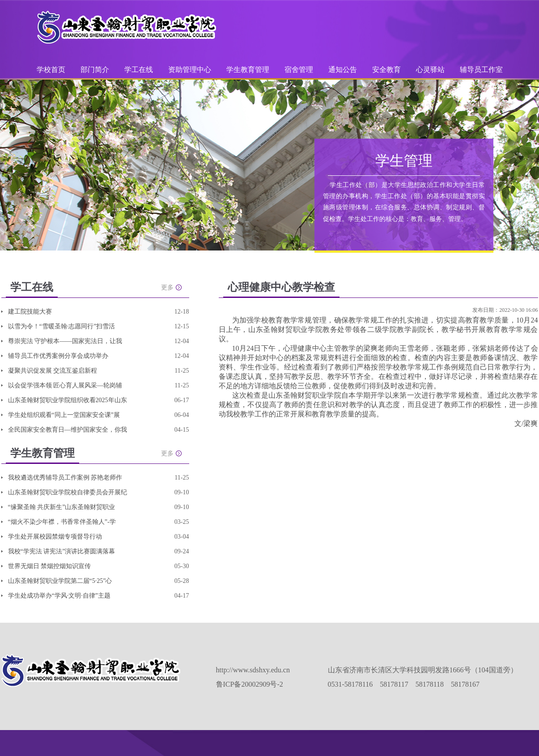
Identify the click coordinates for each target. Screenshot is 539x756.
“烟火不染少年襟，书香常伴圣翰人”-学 (62, 522)
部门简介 (95, 70)
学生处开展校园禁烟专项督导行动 (55, 537)
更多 (167, 287)
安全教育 (386, 70)
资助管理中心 (190, 70)
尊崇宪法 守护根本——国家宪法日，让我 (65, 341)
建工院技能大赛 (30, 312)
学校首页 (51, 70)
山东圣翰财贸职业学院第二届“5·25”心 (60, 581)
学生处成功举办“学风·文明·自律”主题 (59, 596)
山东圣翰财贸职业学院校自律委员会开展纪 (68, 492)
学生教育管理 (248, 70)
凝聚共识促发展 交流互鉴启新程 (53, 371)
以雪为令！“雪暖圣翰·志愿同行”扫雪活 (62, 326)
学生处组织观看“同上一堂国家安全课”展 (64, 415)
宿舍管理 (299, 70)
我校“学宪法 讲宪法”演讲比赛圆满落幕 (62, 551)
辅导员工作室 (481, 70)
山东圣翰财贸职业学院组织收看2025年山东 (68, 400)
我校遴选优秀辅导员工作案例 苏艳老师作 (65, 478)
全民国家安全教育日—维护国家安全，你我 (68, 430)
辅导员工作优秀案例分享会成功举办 (58, 356)
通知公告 (343, 70)
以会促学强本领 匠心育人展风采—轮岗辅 (65, 385)
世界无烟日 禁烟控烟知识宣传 (50, 566)
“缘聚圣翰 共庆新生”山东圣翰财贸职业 (62, 507)
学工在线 (139, 70)
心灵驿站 (430, 70)
